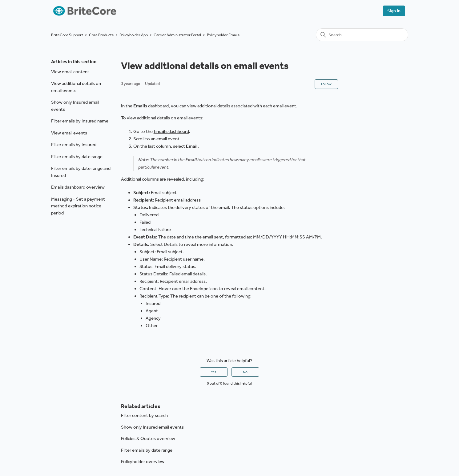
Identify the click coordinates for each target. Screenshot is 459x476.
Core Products (101, 35)
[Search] (362, 35)
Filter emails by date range (77, 157)
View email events (69, 133)
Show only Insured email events (75, 106)
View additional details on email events (76, 87)
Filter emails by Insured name (80, 121)
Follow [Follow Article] (326, 84)
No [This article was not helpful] (245, 372)
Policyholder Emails (223, 35)
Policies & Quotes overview (148, 438)
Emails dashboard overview (78, 187)
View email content (70, 72)
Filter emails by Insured (74, 145)
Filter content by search (144, 415)
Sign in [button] (394, 11)
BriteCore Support (67, 35)
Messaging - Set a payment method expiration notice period (78, 206)
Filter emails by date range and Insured (81, 172)
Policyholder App (134, 35)
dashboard (171, 131)
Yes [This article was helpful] (214, 372)
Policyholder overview (143, 462)
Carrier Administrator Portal (177, 35)
